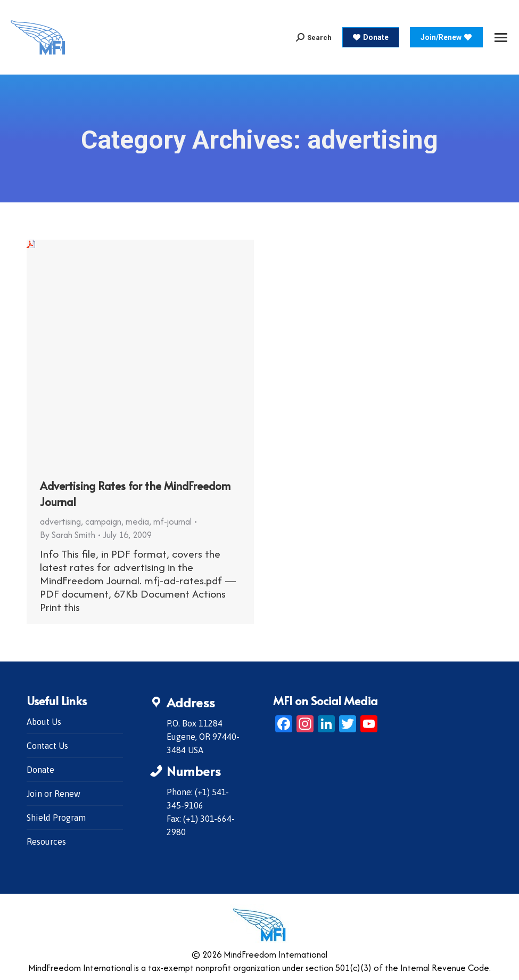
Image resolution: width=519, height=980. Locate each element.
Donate (40, 770)
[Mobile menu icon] (501, 38)
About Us (44, 722)
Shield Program (56, 818)
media (137, 521)
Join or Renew (53, 794)
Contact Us (47, 746)
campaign (103, 521)
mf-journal (172, 521)
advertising (60, 521)
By (68, 535)
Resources (46, 842)
